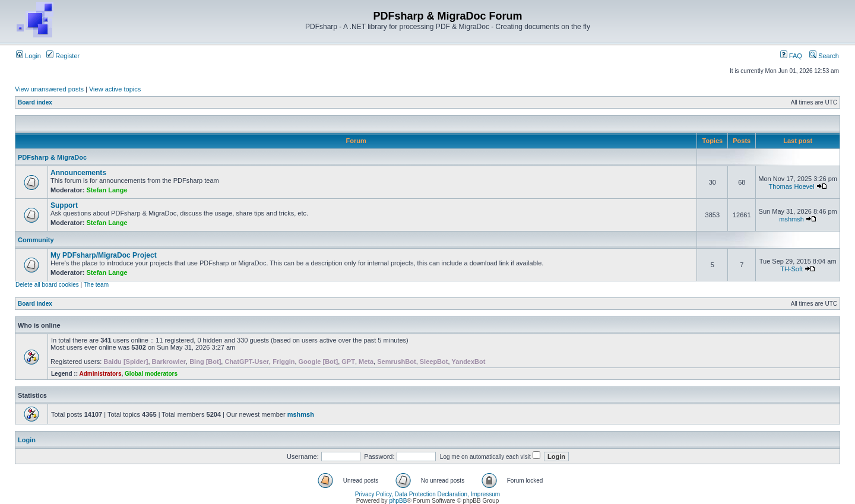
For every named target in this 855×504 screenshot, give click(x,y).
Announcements (78, 173)
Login (28, 56)
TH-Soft (791, 269)
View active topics (115, 89)
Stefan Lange (107, 190)
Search (824, 56)
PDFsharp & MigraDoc (52, 157)
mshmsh (791, 219)
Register (63, 56)
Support (64, 205)
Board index (35, 102)
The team (96, 285)
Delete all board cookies (47, 285)
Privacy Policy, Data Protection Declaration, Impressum (427, 494)
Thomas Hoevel (792, 186)
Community (36, 240)
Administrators (100, 374)
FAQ (791, 56)
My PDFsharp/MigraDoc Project (104, 255)
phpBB (398, 501)
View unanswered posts (49, 89)
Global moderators (151, 374)
